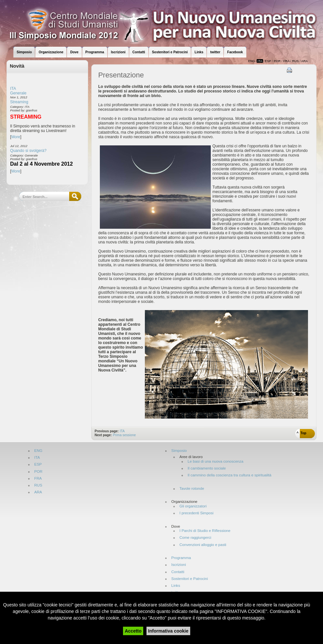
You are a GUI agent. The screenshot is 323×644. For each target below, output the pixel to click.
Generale (18, 93)
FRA (38, 479)
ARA (38, 492)
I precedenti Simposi (196, 513)
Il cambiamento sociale (207, 468)
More (16, 137)
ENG (38, 451)
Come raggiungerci (195, 538)
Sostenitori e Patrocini (190, 579)
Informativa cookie (168, 631)
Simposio (179, 451)
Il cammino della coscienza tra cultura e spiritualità (230, 475)
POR (38, 472)
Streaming (19, 102)
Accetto (133, 631)
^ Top (301, 433)
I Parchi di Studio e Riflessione (205, 531)
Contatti (178, 572)
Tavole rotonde (192, 489)
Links (176, 586)
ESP (38, 464)
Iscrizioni (179, 565)
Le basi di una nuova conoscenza (215, 462)
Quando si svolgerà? (28, 151)
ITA (13, 89)
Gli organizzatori (193, 506)
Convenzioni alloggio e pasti (203, 545)
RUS (38, 485)
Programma (181, 558)
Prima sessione (124, 435)
